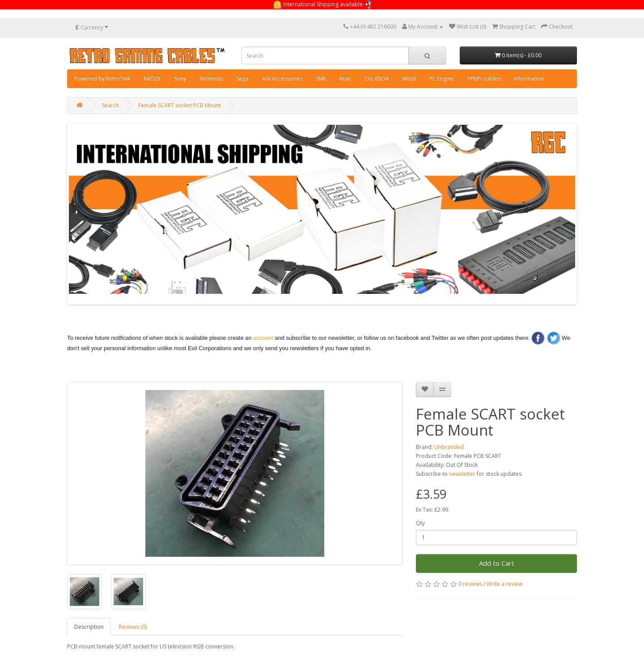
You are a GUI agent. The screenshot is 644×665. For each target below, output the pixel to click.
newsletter (462, 474)
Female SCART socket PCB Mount (180, 105)
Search (110, 105)
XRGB (409, 78)
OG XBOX (377, 78)
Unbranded (449, 447)
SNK (321, 78)
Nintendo (211, 78)
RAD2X (152, 78)
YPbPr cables (484, 78)
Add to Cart (497, 563)
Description (89, 627)
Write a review (504, 584)
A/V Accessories (282, 78)
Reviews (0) (133, 627)
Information (529, 78)
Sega (243, 78)
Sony (180, 78)
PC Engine (442, 78)
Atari (345, 78)
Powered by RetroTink (102, 78)
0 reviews (470, 584)
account (263, 338)
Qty (420, 523)
